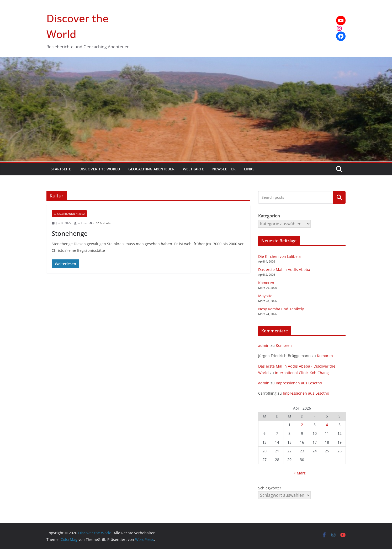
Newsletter (224, 169)
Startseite (61, 169)
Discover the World (100, 169)
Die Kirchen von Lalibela (279, 256)
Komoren (266, 283)
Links (249, 169)
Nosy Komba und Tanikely (281, 309)
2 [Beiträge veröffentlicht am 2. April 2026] (302, 425)
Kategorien (339, 197)
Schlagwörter (270, 488)
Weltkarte (193, 169)
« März (300, 473)
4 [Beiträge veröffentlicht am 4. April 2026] (327, 425)
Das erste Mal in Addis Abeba (284, 270)
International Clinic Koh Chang (302, 373)
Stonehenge (70, 233)
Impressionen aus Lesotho (299, 383)
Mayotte (265, 296)
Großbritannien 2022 (69, 214)
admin (83, 223)
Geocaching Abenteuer (151, 169)
